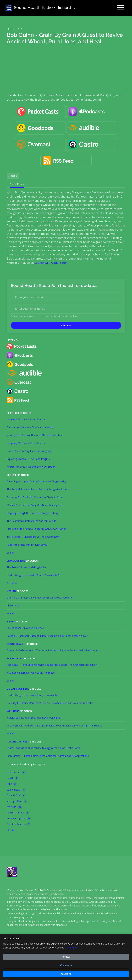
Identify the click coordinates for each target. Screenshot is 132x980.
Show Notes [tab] (17, 184)
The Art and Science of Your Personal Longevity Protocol (38, 489)
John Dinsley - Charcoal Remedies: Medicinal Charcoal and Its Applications (48, 756)
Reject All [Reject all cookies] (66, 957)
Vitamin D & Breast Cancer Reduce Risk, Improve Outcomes (40, 598)
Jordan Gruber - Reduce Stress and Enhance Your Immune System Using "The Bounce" (55, 726)
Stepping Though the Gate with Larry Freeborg (33, 513)
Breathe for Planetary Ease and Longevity (30, 427)
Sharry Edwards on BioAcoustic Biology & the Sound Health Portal (44, 748)
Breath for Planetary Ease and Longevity (29, 451)
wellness (13, 711)
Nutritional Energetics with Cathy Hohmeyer (31, 673)
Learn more (71, 948)
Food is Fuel (15, 658)
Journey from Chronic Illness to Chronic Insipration (35, 435)
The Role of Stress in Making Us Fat (27, 567)
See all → (12, 553)
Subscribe (66, 325)
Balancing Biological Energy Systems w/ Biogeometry (36, 481)
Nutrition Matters (19, 824)
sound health (16, 644)
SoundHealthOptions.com (51, 263)
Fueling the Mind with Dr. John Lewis (27, 545)
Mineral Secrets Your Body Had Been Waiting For (34, 505)
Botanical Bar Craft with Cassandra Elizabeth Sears (35, 497)
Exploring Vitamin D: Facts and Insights (28, 459)
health (11, 591)
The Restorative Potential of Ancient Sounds (31, 521)
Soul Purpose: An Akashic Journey (25, 628)
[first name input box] (66, 297)
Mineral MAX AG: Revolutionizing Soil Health (31, 467)
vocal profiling (18, 689)
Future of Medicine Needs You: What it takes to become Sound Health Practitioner (53, 650)
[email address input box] (66, 309)
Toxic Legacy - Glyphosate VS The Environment (33, 537)
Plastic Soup (13, 605)
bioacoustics (16, 561)
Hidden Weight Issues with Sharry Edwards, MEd (33, 575)
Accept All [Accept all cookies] (66, 974)
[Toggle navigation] (121, 8)
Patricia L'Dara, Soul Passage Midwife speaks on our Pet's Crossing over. (47, 636)
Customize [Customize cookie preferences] (66, 965)
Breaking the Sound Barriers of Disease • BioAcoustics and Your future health (50, 703)
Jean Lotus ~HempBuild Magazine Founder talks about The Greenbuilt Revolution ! (53, 665)
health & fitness (18, 742)
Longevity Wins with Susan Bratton (26, 419)
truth (11, 622)
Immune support (19, 819)
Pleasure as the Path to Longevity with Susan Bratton (37, 529)
